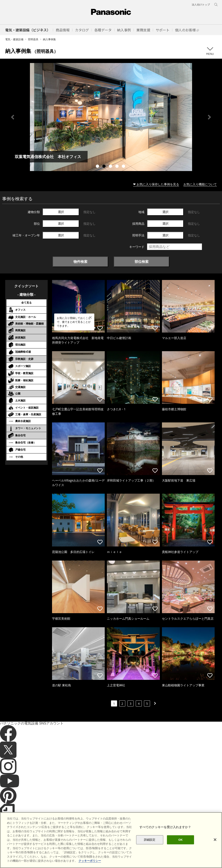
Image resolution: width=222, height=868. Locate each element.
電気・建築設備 (14, 39)
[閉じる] (215, 840)
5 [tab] (124, 167)
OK (181, 840)
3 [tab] (111, 167)
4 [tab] (118, 167)
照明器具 (33, 39)
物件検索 (80, 262)
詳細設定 (150, 840)
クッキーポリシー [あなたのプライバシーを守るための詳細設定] (90, 861)
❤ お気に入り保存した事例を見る (156, 184)
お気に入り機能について (200, 184)
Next (209, 117)
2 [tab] (104, 167)
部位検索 (142, 262)
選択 (61, 212)
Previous (13, 117)
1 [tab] (98, 167)
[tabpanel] (111, 117)
